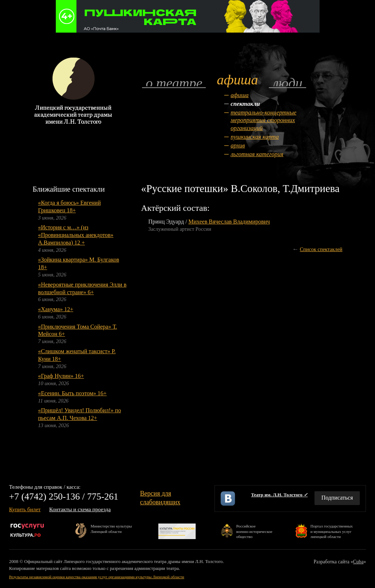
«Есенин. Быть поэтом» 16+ (72, 393)
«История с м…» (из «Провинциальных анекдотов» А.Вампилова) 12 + (76, 235)
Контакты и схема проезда (80, 509)
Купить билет (25, 509)
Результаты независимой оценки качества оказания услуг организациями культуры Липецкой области (97, 577)
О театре (174, 82)
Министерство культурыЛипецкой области (111, 529)
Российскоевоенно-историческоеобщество (254, 531)
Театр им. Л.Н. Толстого (279, 495)
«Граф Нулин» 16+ (61, 376)
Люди (287, 82)
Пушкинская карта (255, 137)
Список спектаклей (321, 249)
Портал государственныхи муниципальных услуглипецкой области (332, 531)
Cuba (359, 562)
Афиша (239, 95)
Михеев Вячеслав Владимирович (229, 222)
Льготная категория (257, 154)
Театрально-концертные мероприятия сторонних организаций (263, 120)
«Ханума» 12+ (56, 309)
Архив (238, 145)
